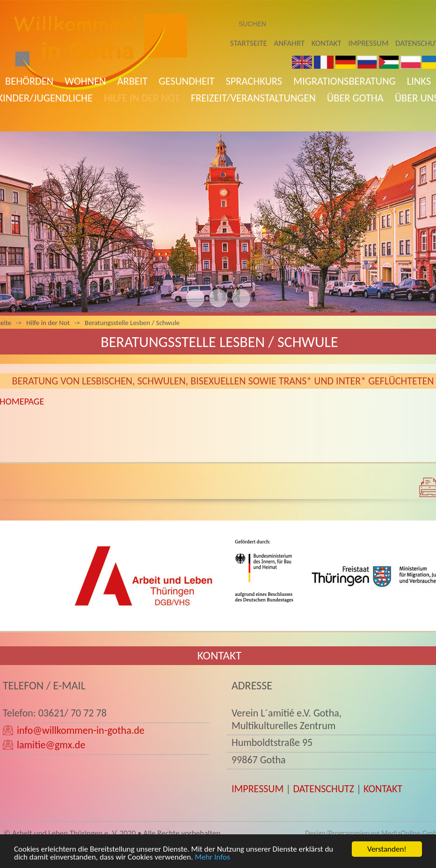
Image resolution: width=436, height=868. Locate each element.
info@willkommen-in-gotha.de (81, 730)
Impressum (369, 43)
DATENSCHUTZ (323, 789)
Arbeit (133, 81)
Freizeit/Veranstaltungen (253, 98)
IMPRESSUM (258, 789)
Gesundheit (186, 81)
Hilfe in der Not (142, 98)
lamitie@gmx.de (51, 745)
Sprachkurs (254, 81)
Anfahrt (289, 43)
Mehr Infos (212, 858)
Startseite (249, 43)
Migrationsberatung (345, 81)
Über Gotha (355, 98)
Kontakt (327, 43)
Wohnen (85, 81)
